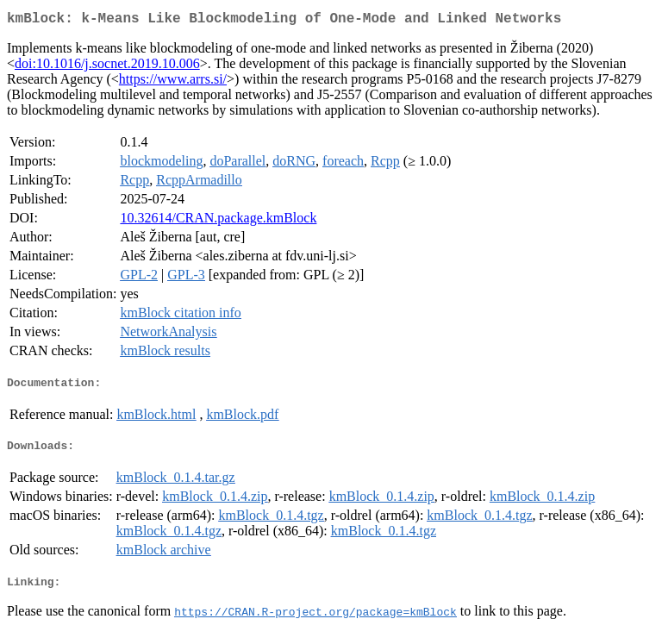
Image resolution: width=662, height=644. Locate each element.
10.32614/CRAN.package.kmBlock (218, 221)
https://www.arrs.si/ (173, 82)
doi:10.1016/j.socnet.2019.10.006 (107, 67)
